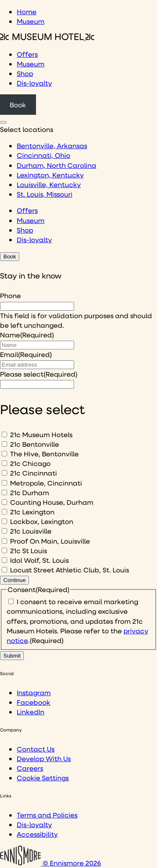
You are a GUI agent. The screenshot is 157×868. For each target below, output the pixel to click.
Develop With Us (44, 758)
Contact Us (36, 749)
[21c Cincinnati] (4, 473)
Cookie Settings (43, 778)
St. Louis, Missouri (45, 194)
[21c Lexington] (4, 512)
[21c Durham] (4, 492)
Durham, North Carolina (57, 165)
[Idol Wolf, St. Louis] (4, 560)
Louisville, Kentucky (49, 184)
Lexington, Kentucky (50, 175)
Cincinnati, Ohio (44, 155)
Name (27, 335)
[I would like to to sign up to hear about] (37, 384)
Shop (25, 73)
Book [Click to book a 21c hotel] (18, 105)
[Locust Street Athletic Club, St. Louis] (4, 570)
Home (27, 11)
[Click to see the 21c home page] (47, 37)
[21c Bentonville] (4, 444)
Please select (39, 374)
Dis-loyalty (34, 83)
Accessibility (37, 834)
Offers (27, 54)
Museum (31, 21)
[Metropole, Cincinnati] (4, 483)
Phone (10, 295)
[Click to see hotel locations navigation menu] (3, 122)
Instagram (34, 692)
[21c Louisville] (4, 531)
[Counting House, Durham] (4, 502)
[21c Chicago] (4, 463)
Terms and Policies (47, 815)
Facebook (33, 702)
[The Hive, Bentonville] (4, 454)
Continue (14, 580)
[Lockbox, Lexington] (4, 521)
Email (26, 354)
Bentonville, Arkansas (52, 146)
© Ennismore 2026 (50, 863)
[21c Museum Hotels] (4, 434)
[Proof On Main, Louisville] (4, 541)
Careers (30, 768)
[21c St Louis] (4, 550)
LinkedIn (31, 712)
